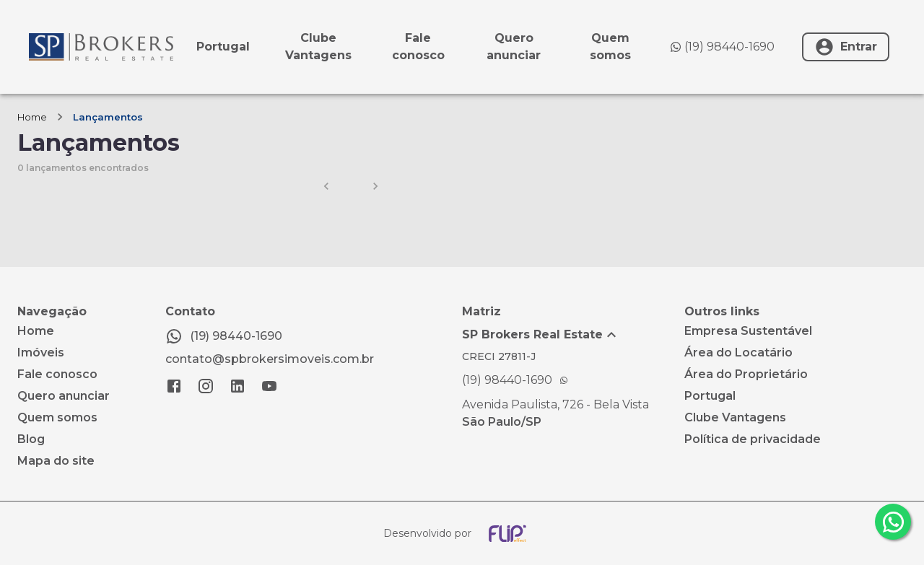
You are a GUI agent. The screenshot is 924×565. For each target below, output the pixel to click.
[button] (573, 335)
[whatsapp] (893, 522)
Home (32, 117)
